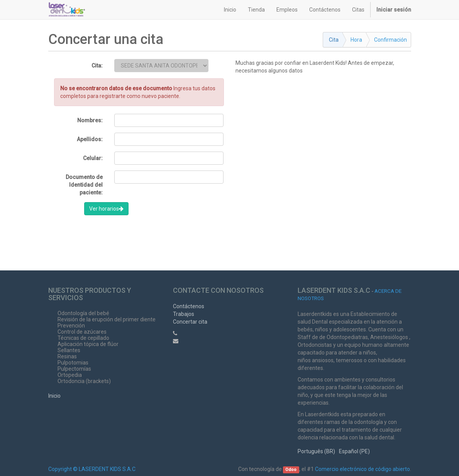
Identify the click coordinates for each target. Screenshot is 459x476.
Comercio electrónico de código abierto (362, 469)
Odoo (291, 470)
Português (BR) (316, 451)
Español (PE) (354, 451)
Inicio (54, 396)
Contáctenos (189, 306)
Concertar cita (190, 322)
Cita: (97, 66)
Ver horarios (106, 209)
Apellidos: (90, 139)
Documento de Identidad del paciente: (84, 185)
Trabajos (184, 314)
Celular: (93, 158)
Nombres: (90, 120)
